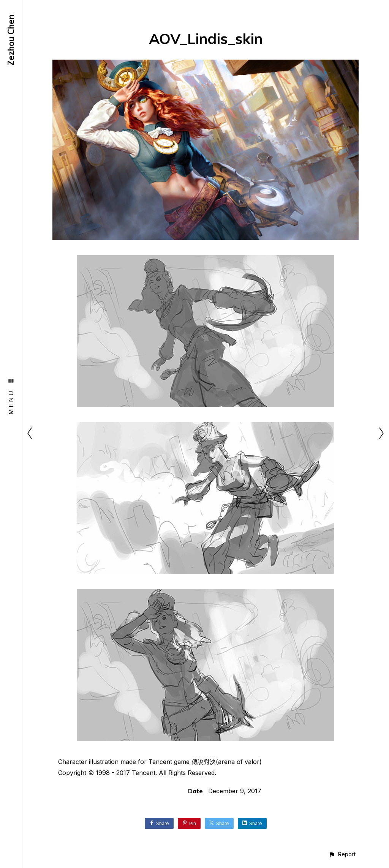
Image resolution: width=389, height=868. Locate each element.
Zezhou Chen (11, 40)
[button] (342, 854)
